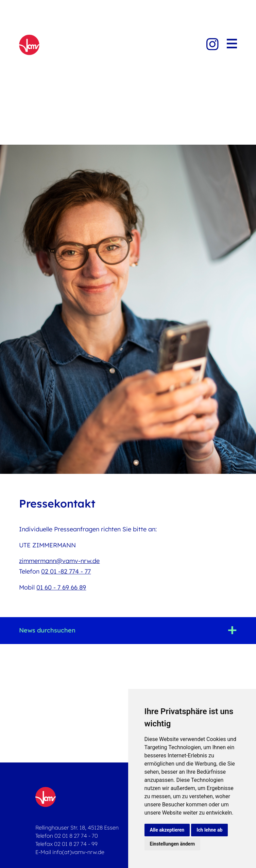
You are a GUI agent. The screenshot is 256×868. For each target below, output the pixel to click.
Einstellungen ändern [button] (173, 844)
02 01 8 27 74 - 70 (76, 836)
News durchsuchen (47, 630)
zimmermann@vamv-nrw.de (59, 561)
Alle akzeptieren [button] (167, 830)
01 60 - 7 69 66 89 (61, 587)
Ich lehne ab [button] (209, 830)
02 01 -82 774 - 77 (66, 571)
